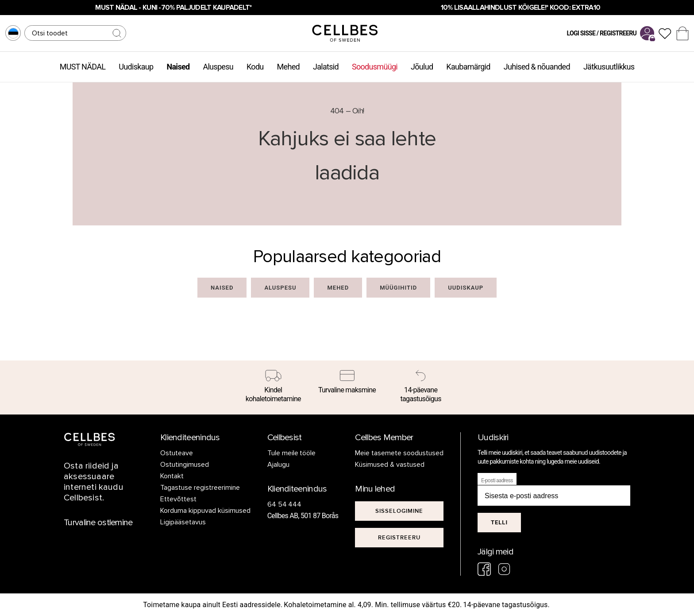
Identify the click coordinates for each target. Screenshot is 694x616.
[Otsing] (75, 33)
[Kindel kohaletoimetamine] (273, 387)
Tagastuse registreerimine (200, 488)
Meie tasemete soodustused (399, 453)
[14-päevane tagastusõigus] (421, 387)
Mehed (288, 67)
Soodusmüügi (375, 67)
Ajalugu (278, 465)
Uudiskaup (136, 67)
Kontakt (172, 476)
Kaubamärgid (468, 67)
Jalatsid (326, 67)
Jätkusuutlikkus (609, 67)
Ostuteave (177, 453)
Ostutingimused (185, 465)
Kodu (255, 67)
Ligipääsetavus (183, 522)
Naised (178, 67)
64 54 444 (285, 504)
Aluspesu (218, 67)
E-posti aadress (497, 480)
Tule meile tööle (292, 453)
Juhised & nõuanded (537, 67)
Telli (499, 522)
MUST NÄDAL (83, 67)
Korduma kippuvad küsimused (205, 511)
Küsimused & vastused (390, 465)
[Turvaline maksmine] (347, 383)
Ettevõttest (178, 499)
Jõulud (422, 67)
